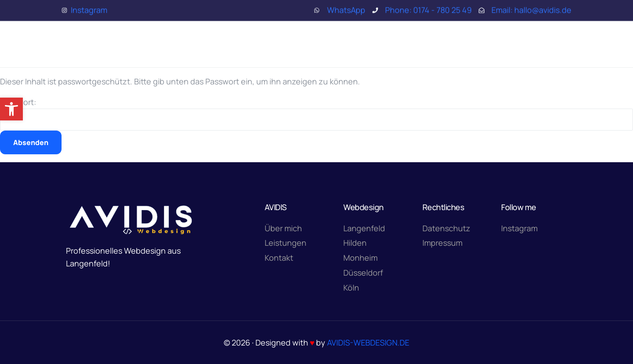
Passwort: (316, 114)
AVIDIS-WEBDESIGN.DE (368, 342)
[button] (11, 109)
